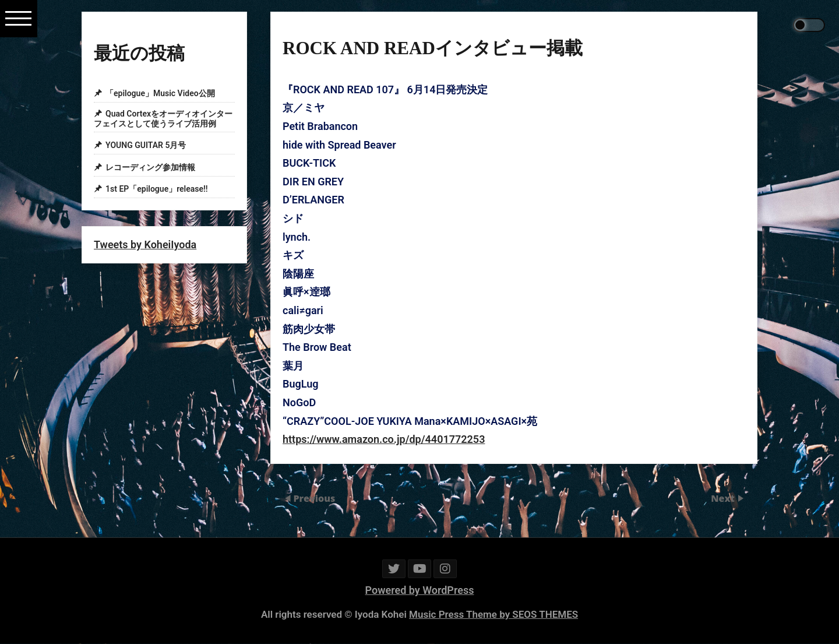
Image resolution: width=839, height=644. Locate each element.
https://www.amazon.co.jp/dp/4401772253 (384, 439)
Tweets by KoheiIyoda (145, 244)
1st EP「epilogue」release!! (157, 189)
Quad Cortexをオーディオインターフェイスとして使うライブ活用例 (163, 119)
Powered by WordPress (420, 590)
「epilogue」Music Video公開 (160, 93)
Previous (314, 498)
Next (724, 498)
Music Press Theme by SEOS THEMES (493, 614)
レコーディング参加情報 (150, 167)
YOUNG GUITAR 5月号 (146, 145)
